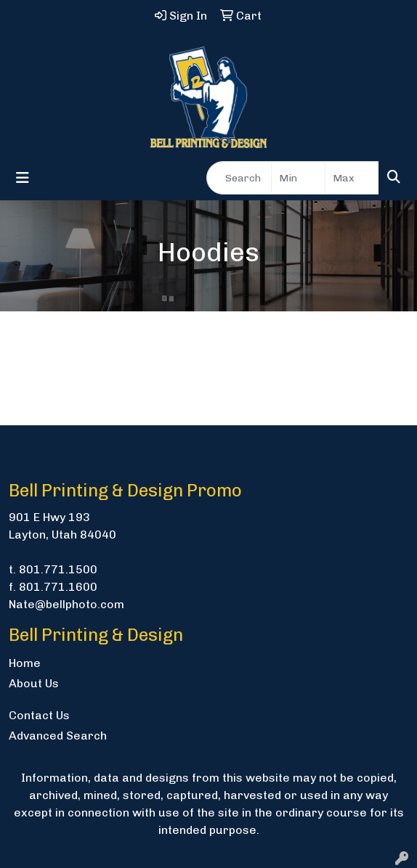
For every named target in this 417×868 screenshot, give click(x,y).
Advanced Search (58, 736)
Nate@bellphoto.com (66, 604)
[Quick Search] (239, 178)
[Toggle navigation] (23, 178)
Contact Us (39, 715)
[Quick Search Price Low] (298, 178)
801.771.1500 (58, 569)
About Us (34, 683)
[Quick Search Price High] (352, 178)
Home (25, 663)
